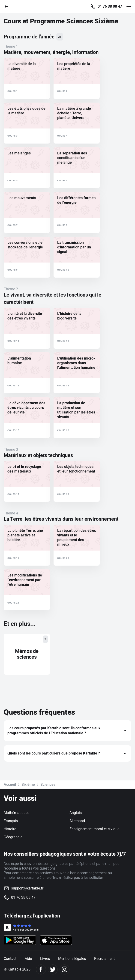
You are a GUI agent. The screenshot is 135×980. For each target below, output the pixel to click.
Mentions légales (72, 959)
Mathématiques (16, 813)
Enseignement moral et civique (94, 829)
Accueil (10, 784)
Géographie (13, 837)
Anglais (76, 813)
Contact (10, 959)
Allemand (77, 821)
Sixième (28, 784)
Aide (28, 959)
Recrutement (104, 959)
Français (11, 821)
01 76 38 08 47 (110, 6)
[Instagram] (64, 969)
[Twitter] (53, 969)
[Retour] (8, 6)
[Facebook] (41, 969)
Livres (45, 959)
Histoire (10, 829)
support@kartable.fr (27, 888)
